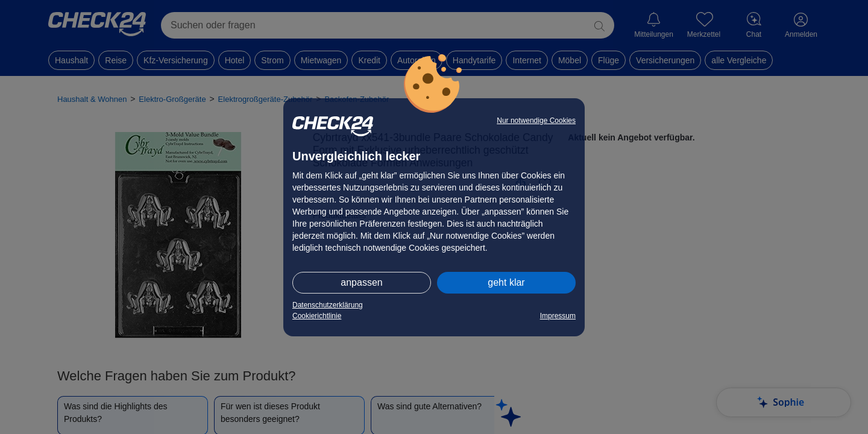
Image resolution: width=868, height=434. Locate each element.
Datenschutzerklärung (328, 305)
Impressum (558, 316)
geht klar (506, 282)
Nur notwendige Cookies (536, 121)
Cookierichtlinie (317, 316)
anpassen (361, 282)
